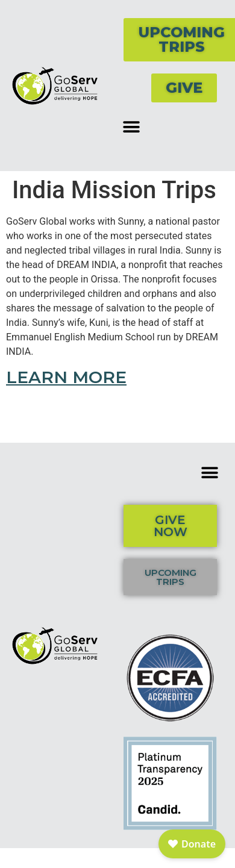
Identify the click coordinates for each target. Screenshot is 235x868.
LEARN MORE (66, 377)
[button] (131, 127)
